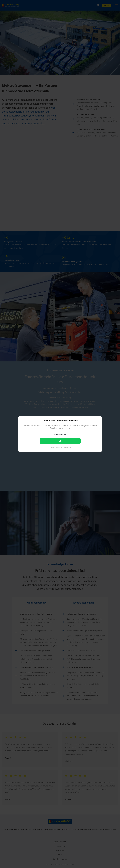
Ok (60, 441)
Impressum (58, 447)
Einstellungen (60, 434)
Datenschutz (67, 447)
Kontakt (51, 447)
